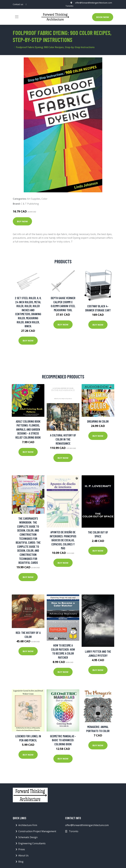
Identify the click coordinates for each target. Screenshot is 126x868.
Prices (22, 849)
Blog (21, 862)
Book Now (103, 17)
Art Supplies (34, 199)
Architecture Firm (28, 825)
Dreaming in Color (98, 421)
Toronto (69, 6)
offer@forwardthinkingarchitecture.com (94, 3)
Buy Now (22, 221)
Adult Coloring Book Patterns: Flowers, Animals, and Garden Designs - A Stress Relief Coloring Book (28, 429)
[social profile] (26, 4)
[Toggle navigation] (17, 17)
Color (44, 199)
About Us (23, 855)
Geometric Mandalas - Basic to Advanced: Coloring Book (63, 740)
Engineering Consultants (32, 843)
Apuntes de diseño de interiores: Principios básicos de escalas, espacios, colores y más (63, 540)
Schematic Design (28, 837)
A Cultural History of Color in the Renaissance (63, 439)
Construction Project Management (37, 831)
